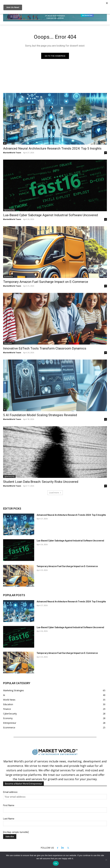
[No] (106, 860)
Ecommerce (8, 276)
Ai (5, 143)
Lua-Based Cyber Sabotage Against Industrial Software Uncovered (50, 215)
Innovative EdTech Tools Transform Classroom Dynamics (45, 348)
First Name (9, 805)
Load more (55, 493)
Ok (56, 863)
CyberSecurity (9, 210)
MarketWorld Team (12, 153)
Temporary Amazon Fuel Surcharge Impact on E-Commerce (46, 282)
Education (8, 343)
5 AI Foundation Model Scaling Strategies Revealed (40, 415)
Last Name (9, 819)
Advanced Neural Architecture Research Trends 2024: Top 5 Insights (52, 148)
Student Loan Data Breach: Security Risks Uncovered (41, 482)
